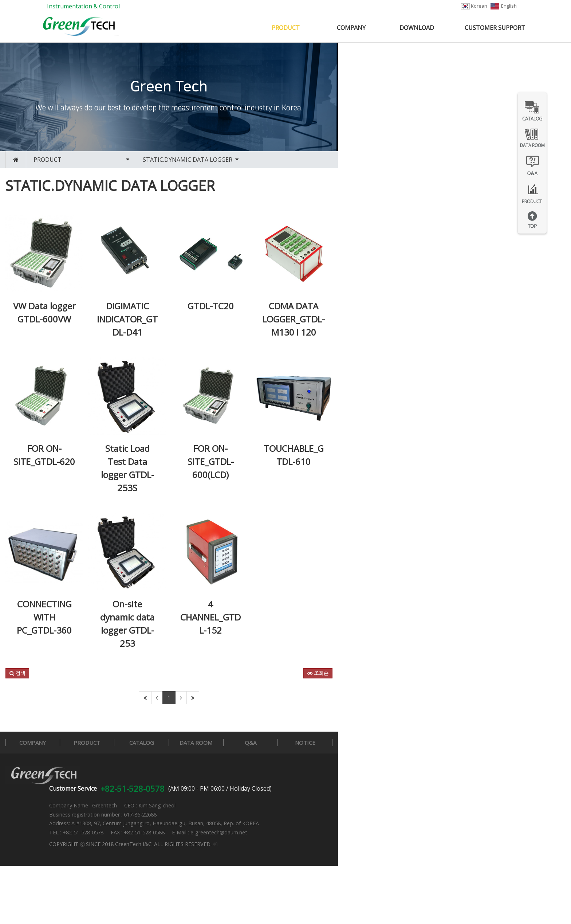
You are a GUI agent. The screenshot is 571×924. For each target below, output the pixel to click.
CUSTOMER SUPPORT (495, 28)
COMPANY (351, 28)
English (504, 6)
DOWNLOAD (417, 28)
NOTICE (493, 819)
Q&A (410, 819)
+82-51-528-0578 (239, 847)
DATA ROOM (327, 819)
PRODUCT (286, 28)
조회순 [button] (521, 750)
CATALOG (244, 819)
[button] (48, 750)
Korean (474, 6)
